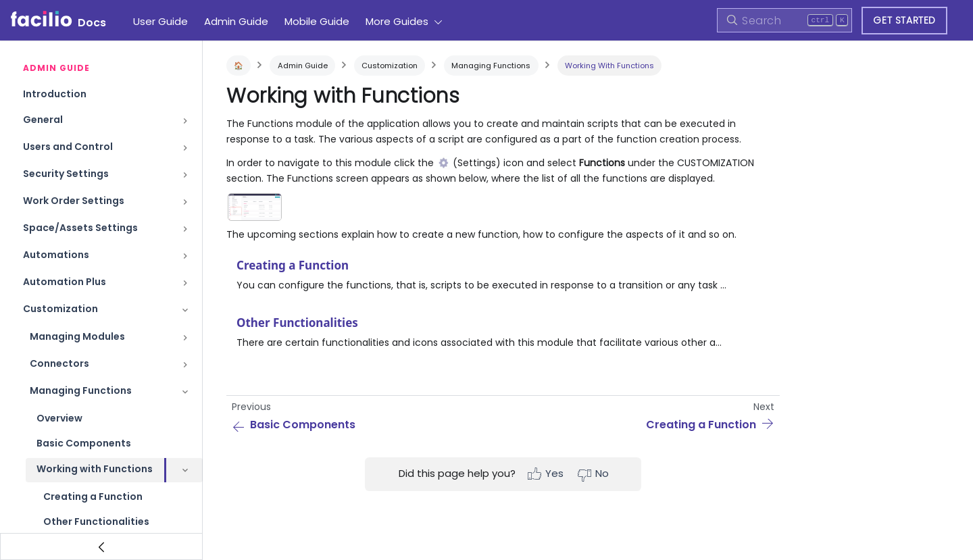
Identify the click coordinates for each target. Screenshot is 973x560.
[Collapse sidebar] (101, 546)
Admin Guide (236, 21)
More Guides (397, 21)
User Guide (160, 21)
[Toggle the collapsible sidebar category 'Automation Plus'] (185, 283)
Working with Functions (95, 469)
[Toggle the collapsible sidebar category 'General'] (185, 121)
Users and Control (68, 147)
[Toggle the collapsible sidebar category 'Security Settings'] (185, 175)
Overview (59, 418)
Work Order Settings (74, 201)
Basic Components (84, 443)
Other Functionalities (96, 521)
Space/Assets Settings (80, 228)
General (43, 120)
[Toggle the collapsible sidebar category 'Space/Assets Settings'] (185, 229)
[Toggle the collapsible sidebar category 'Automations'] (185, 256)
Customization (60, 309)
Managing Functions (81, 390)
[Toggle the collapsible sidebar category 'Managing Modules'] (185, 338)
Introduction (55, 94)
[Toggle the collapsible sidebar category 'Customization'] (185, 310)
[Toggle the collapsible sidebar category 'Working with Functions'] (185, 470)
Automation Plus (65, 282)
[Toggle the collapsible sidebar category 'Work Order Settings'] (185, 202)
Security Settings (66, 174)
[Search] (784, 20)
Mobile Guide (317, 21)
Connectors (59, 363)
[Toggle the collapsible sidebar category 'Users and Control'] (185, 148)
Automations (56, 255)
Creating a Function (93, 497)
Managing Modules (77, 336)
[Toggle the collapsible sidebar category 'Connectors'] (185, 365)
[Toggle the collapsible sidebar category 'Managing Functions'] (185, 392)
